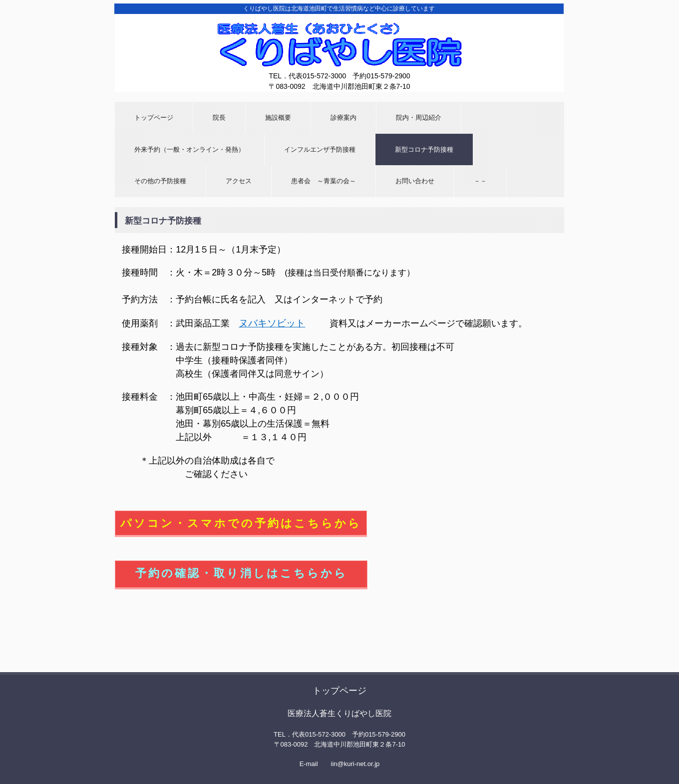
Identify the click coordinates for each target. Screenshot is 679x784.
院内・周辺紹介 (419, 118)
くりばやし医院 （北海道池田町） (339, 65)
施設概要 (278, 118)
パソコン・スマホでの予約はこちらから (241, 523)
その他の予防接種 (160, 181)
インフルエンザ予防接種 (320, 149)
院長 (219, 118)
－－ (480, 181)
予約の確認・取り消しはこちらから (241, 573)
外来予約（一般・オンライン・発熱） (189, 149)
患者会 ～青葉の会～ (324, 181)
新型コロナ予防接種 (424, 149)
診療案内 (343, 118)
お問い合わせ (415, 181)
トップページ (154, 118)
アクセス (239, 181)
